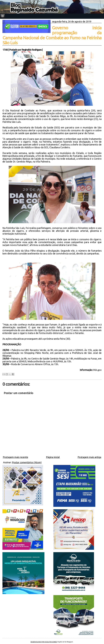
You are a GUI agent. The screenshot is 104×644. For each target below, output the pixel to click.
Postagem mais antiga (89, 457)
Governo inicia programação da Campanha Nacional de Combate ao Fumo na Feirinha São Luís (52, 35)
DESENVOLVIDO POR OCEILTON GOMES (44, 642)
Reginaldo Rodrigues (32, 50)
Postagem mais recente (16, 457)
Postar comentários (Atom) (27, 462)
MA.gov (97, 370)
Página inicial (53, 457)
